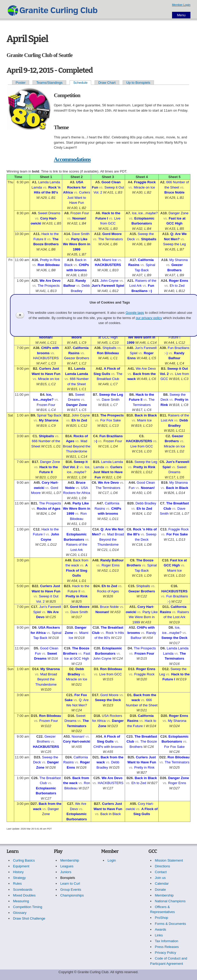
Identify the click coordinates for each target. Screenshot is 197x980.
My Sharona (179, 260)
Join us (160, 878)
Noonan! (79, 218)
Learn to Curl (70, 883)
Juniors (66, 872)
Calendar (162, 883)
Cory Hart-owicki (77, 741)
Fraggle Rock (145, 182)
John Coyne (109, 281)
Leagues (67, 866)
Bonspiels (68, 878)
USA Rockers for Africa (74, 187)
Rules (17, 883)
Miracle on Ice (144, 187)
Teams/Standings (49, 83)
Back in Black (146, 415)
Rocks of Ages (49, 509)
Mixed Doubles (24, 895)
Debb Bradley (146, 503)
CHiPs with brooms (108, 747)
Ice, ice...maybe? (145, 213)
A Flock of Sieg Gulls (77, 570)
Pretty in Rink (50, 260)
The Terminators (111, 239)
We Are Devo (50, 281)
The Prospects (49, 286)
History (18, 872)
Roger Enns (178, 281)
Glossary (20, 913)
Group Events (71, 890)
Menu (181, 15)
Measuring (21, 901)
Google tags (135, 313)
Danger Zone (179, 213)
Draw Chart (107, 83)
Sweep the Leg (175, 244)
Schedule (80, 83)
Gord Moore (112, 234)
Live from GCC (142, 446)
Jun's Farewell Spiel (108, 286)
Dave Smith (81, 234)
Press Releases (167, 947)
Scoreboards (23, 890)
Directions (163, 866)
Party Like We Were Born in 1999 (77, 244)
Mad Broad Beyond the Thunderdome (77, 446)
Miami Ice (110, 260)
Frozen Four (80, 213)
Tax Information (167, 941)
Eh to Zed (177, 286)
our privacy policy (149, 318)
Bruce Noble (175, 192)
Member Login (181, 5)
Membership (70, 860)
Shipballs (149, 239)
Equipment (21, 866)
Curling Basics (24, 860)
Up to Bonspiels (138, 83)
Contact (161, 872)
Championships (72, 895)
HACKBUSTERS (108, 265)
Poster (21, 83)
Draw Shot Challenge (29, 918)
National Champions (170, 901)
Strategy (19, 878)
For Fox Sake (111, 420)
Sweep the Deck (175, 638)
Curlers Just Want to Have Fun (79, 197)
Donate (160, 890)
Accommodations (72, 159)
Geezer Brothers (77, 358)
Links (159, 935)
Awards (161, 929)
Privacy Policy (166, 953)
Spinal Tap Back (49, 415)
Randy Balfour (112, 560)
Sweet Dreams (49, 213)
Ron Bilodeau (49, 265)
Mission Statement (169, 860)
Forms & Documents (170, 924)
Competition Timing (28, 907)
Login (112, 860)
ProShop (162, 918)
